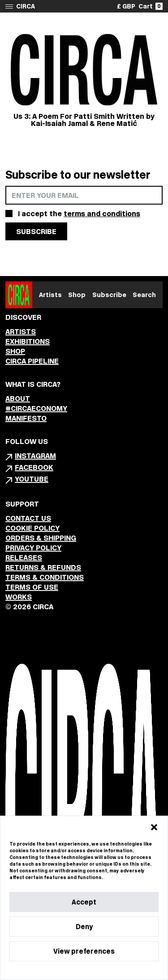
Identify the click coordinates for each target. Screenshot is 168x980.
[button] (154, 827)
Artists (50, 295)
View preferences (84, 951)
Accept (84, 902)
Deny (84, 927)
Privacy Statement (100, 970)
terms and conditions (102, 214)
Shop (77, 295)
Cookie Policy (57, 970)
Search (144, 295)
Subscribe (109, 295)
